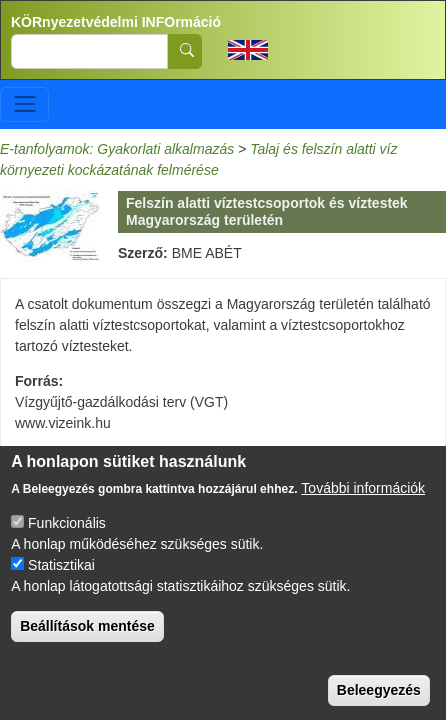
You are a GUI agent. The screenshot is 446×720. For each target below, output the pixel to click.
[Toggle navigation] (24, 104)
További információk (363, 510)
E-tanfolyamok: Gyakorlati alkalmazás (117, 149)
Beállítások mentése (87, 648)
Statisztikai (61, 587)
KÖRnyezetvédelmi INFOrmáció (116, 22)
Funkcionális (67, 545)
